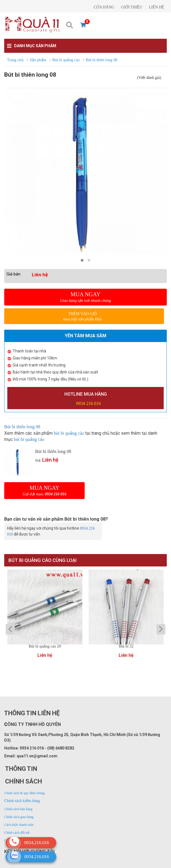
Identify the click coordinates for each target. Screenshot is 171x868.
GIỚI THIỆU (131, 7)
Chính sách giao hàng (19, 817)
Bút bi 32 (126, 646)
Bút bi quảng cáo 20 (45, 646)
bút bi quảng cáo (69, 433)
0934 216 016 (88, 403)
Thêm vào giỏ (83, 317)
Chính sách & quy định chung (24, 793)
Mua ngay (85, 297)
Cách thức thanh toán (19, 825)
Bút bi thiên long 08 (22, 427)
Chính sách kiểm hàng (22, 801)
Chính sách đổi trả (17, 833)
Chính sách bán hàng (18, 809)
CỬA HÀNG (104, 7)
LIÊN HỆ (157, 7)
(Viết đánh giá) (149, 78)
